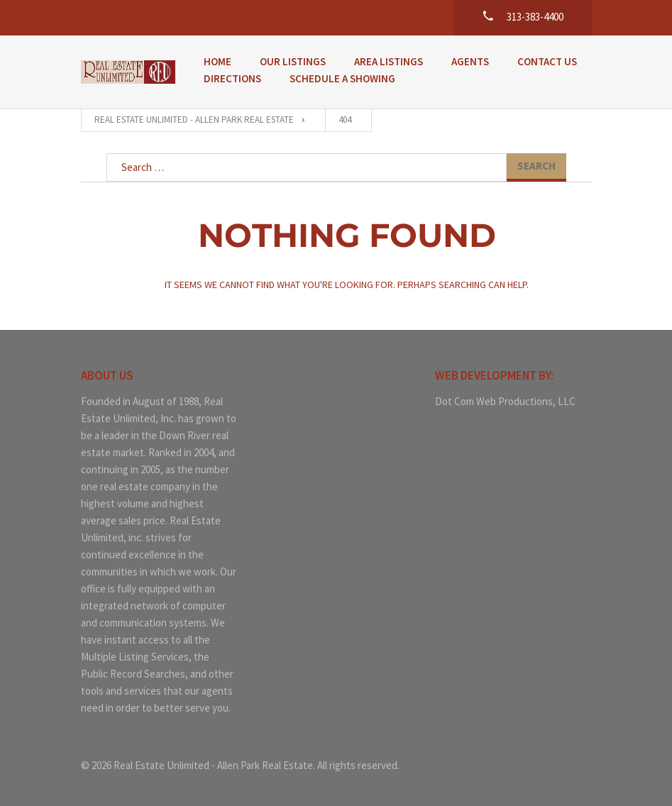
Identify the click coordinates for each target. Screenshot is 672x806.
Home (217, 61)
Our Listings (293, 61)
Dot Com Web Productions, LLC (505, 401)
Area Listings (389, 61)
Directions (232, 78)
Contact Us (547, 61)
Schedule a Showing (342, 78)
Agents (470, 61)
